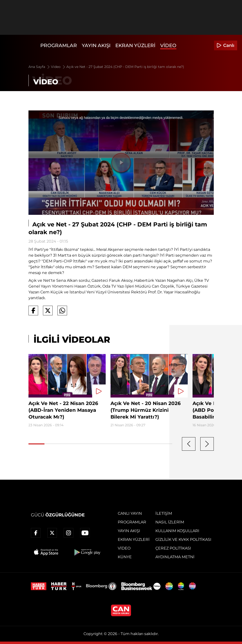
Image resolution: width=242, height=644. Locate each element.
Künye (125, 557)
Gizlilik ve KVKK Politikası (183, 539)
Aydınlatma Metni (175, 557)
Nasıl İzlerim (170, 522)
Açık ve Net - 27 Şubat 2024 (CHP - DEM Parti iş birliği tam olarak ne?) (125, 67)
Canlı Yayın (130, 513)
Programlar (59, 45)
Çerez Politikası (173, 548)
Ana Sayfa (39, 67)
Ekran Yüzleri (135, 45)
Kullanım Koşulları (177, 531)
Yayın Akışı (96, 45)
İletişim (164, 513)
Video (168, 45)
